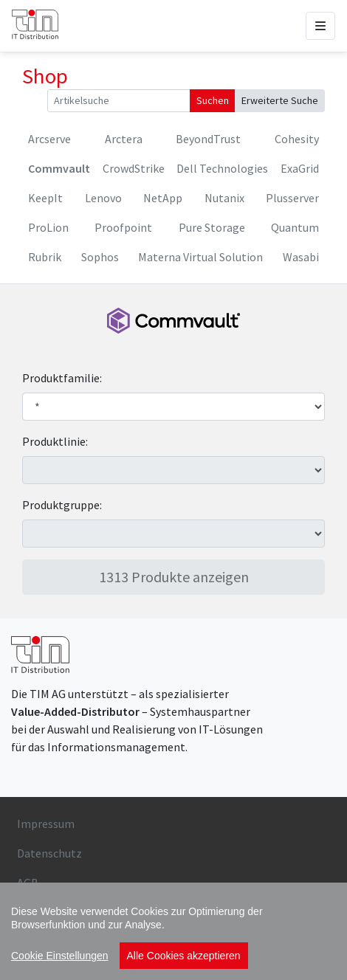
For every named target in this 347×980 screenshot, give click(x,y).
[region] (173, 931)
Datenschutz (49, 853)
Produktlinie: (55, 441)
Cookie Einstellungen (60, 956)
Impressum (46, 824)
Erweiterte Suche (280, 100)
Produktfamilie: (62, 378)
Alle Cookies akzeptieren (184, 956)
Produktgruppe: (62, 505)
